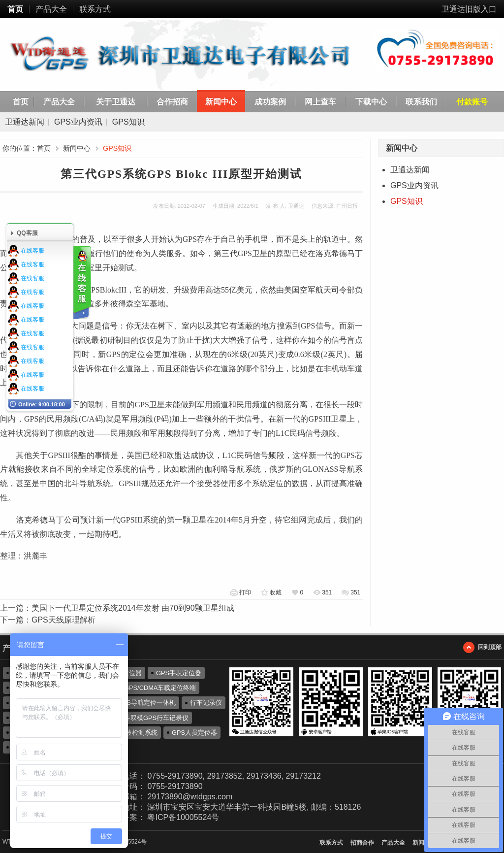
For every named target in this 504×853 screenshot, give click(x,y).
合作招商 (172, 102)
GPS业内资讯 (78, 122)
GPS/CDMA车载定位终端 (160, 688)
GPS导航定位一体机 (147, 703)
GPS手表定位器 (179, 673)
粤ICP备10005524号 (183, 817)
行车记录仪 (206, 703)
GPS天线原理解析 (63, 620)
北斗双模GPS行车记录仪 (153, 718)
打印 (245, 592)
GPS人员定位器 (194, 733)
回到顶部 (490, 647)
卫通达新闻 (25, 122)
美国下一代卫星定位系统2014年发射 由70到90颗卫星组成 (133, 608)
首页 (15, 9)
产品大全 (51, 9)
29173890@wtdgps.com (190, 797)
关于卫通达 (116, 102)
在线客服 (32, 251)
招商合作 (362, 843)
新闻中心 (221, 102)
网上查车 (320, 102)
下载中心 (371, 102)
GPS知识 (128, 122)
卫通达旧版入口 (469, 9)
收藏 (276, 592)
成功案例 (270, 102)
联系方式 (95, 9)
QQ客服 (27, 233)
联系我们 (421, 102)
